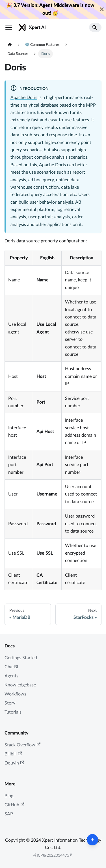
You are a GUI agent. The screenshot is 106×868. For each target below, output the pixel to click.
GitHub (14, 805)
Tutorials (13, 712)
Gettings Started (21, 658)
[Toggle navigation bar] (9, 27)
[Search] (95, 27)
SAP (9, 814)
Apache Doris (24, 98)
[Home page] (10, 45)
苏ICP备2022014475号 (53, 856)
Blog (9, 796)
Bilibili (13, 754)
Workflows (15, 694)
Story (10, 703)
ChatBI (11, 667)
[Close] (102, 9)
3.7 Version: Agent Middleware (46, 5)
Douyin (14, 763)
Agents (11, 676)
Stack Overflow (22, 745)
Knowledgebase (20, 685)
